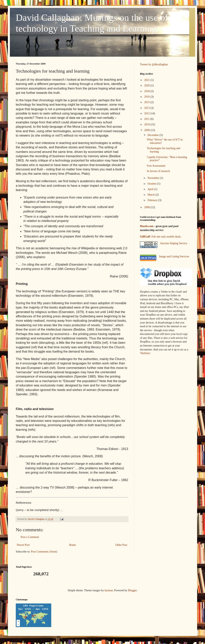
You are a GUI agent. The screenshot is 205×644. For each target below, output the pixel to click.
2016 (147, 97)
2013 (147, 108)
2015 (147, 102)
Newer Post (23, 545)
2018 (147, 91)
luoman (109, 590)
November (154, 178)
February (153, 200)
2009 (147, 130)
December (153, 135)
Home (73, 545)
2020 (147, 85)
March (151, 195)
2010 (147, 124)
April (151, 189)
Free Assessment (156, 166)
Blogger (132, 590)
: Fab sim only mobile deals (160, 237)
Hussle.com (147, 226)
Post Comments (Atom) (44, 552)
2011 (147, 119)
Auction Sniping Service (174, 243)
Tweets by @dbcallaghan (154, 64)
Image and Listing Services (174, 256)
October (152, 184)
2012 (147, 113)
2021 (147, 80)
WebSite (145, 353)
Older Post (121, 545)
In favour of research (158, 171)
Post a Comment (30, 537)
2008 (147, 207)
